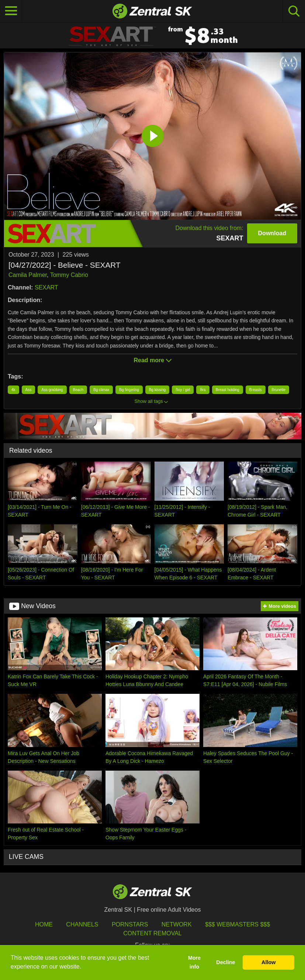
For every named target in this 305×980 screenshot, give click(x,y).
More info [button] (194, 962)
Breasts (256, 390)
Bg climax (101, 390)
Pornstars (130, 924)
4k (13, 390)
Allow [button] (268, 962)
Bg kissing (157, 390)
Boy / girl (183, 390)
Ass (29, 390)
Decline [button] (226, 962)
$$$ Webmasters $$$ (238, 924)
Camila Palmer (28, 275)
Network (177, 924)
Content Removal (152, 933)
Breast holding (228, 390)
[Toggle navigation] (11, 11)
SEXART (46, 287)
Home (44, 924)
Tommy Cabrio (69, 275)
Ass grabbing (52, 390)
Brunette (279, 390)
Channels (82, 924)
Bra (203, 390)
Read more (152, 360)
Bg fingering (129, 390)
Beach (78, 390)
